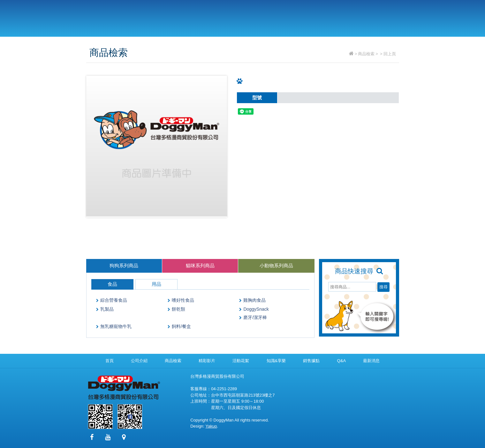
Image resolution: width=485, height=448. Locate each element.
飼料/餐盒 (181, 326)
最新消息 (380, 17)
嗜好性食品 (183, 300)
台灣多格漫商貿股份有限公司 (129, 18)
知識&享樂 (276, 361)
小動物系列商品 (276, 266)
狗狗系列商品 (124, 266)
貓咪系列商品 (200, 266)
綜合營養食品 (114, 300)
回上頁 (390, 54)
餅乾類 (178, 309)
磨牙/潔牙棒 (255, 317)
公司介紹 (199, 17)
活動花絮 (241, 361)
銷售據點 (308, 17)
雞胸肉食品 (254, 300)
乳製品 (107, 309)
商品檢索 (235, 17)
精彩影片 (272, 17)
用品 (156, 284)
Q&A (344, 17)
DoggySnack (256, 309)
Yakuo (211, 426)
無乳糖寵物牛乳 (116, 326)
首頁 (110, 361)
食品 (112, 284)
